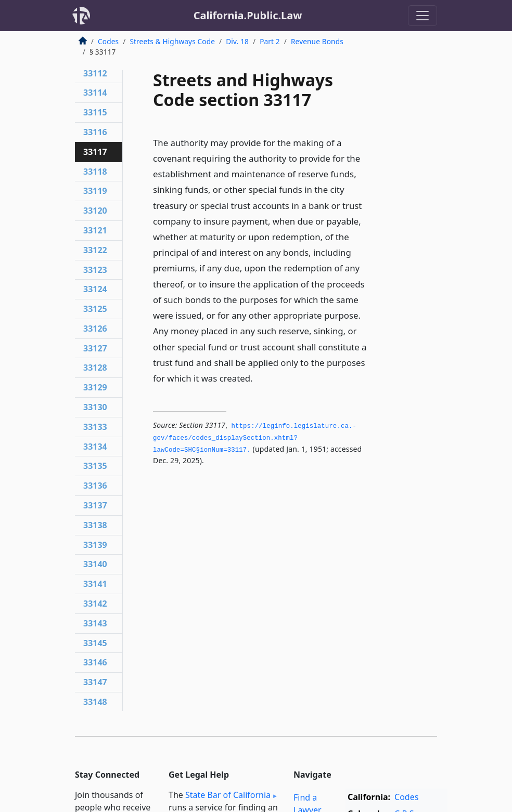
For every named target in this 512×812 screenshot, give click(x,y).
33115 (95, 112)
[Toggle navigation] (423, 16)
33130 (95, 407)
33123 (95, 270)
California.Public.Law (248, 15)
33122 (95, 250)
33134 (95, 447)
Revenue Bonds (317, 41)
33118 (95, 172)
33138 (95, 525)
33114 (95, 93)
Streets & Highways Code (172, 41)
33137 (95, 505)
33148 (95, 702)
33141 (95, 584)
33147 (95, 682)
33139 (95, 545)
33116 (95, 132)
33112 (95, 73)
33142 (95, 604)
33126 (95, 329)
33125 (95, 309)
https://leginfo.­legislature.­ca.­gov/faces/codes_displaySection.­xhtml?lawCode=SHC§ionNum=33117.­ (255, 438)
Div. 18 (237, 41)
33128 (95, 368)
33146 (95, 662)
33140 (95, 564)
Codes (108, 41)
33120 (95, 211)
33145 (95, 643)
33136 (95, 486)
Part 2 (270, 41)
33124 (95, 289)
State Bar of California (228, 795)
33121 (95, 230)
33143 (95, 623)
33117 (95, 152)
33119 (95, 191)
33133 (95, 427)
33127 (95, 348)
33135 (95, 466)
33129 (95, 387)
